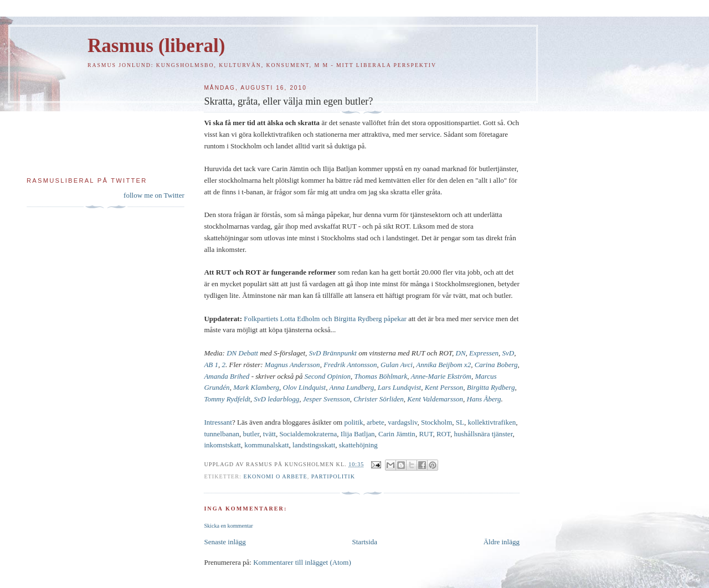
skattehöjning (358, 445)
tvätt (269, 434)
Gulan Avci (397, 365)
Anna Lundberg (351, 387)
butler (251, 434)
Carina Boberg (496, 365)
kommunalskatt (266, 445)
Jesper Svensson (327, 399)
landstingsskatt (314, 445)
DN (461, 353)
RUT (426, 434)
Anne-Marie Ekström (441, 376)
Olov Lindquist (305, 387)
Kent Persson (444, 387)
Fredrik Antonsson (350, 365)
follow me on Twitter (154, 195)
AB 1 (211, 365)
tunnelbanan (222, 434)
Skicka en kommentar (228, 526)
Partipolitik (333, 476)
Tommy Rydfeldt (227, 399)
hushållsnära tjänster (483, 434)
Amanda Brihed (227, 376)
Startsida (365, 542)
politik (353, 422)
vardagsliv (402, 422)
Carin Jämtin (397, 434)
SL (460, 422)
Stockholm (436, 422)
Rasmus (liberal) (156, 46)
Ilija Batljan (358, 434)
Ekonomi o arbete (275, 476)
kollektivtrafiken (492, 422)
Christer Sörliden (379, 399)
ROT (443, 434)
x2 (467, 365)
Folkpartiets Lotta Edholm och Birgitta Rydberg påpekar (325, 319)
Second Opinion (328, 376)
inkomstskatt (222, 445)
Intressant (218, 422)
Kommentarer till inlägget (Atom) (302, 562)
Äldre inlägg (502, 542)
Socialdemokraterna (308, 434)
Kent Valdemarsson (435, 399)
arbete (376, 422)
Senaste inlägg (225, 542)
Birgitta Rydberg (491, 387)
